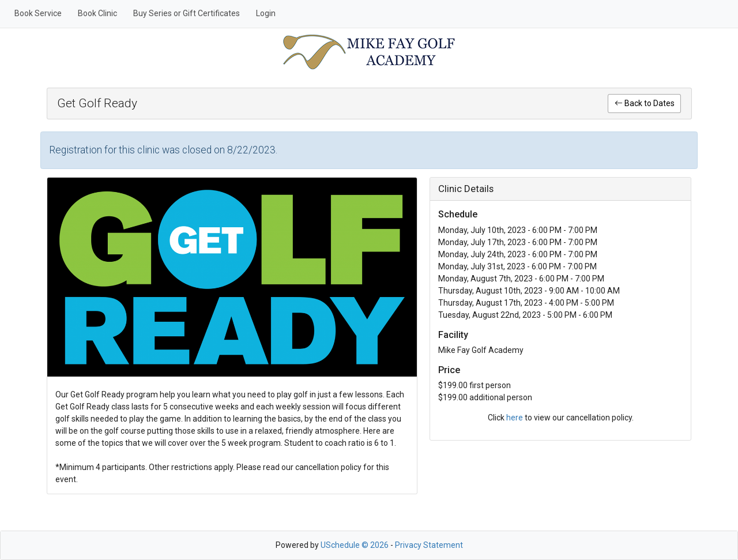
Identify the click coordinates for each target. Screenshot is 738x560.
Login (266, 13)
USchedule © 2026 (355, 545)
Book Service (38, 13)
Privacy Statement (429, 545)
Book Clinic (97, 13)
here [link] (515, 418)
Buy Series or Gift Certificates (187, 13)
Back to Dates (645, 103)
